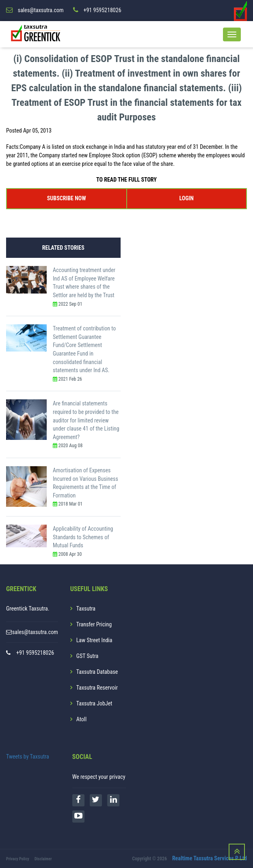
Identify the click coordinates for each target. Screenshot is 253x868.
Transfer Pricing (94, 624)
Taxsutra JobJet (94, 703)
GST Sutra (88, 656)
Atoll (81, 719)
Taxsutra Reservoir (97, 688)
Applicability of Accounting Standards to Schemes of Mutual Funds (83, 537)
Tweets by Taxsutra (28, 757)
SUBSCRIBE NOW (67, 198)
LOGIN (187, 198)
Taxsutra (86, 609)
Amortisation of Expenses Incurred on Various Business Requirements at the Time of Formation (85, 483)
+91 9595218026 (35, 653)
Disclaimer (43, 859)
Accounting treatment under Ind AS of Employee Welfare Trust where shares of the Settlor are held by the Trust (84, 283)
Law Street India (94, 640)
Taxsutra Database (97, 672)
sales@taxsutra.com (35, 632)
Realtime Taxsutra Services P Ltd (210, 858)
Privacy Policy (18, 859)
